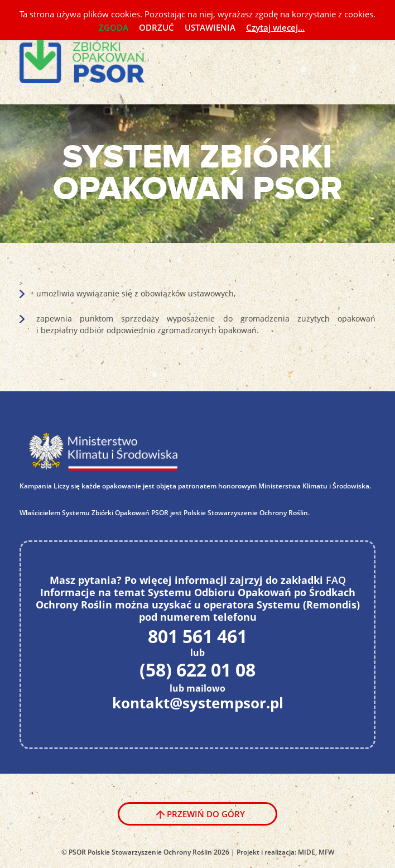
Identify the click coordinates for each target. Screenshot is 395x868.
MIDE (307, 852)
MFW (326, 852)
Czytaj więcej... (275, 27)
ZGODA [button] (114, 27)
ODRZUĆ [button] (156, 27)
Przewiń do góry (206, 814)
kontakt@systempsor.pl (198, 703)
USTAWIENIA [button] (210, 27)
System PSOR (90, 55)
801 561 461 (197, 636)
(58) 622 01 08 (197, 670)
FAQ (336, 580)
